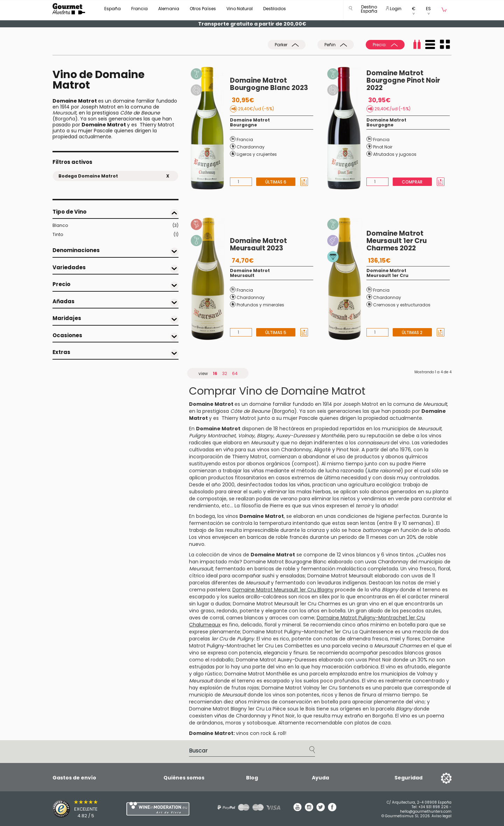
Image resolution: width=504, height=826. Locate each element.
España (113, 9)
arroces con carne (292, 618)
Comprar (412, 182)
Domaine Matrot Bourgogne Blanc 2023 (269, 84)
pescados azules (420, 611)
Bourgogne (243, 125)
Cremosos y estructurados (402, 305)
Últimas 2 (412, 332)
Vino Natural (240, 9)
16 (215, 373)
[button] (369, 10)
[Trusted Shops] (77, 809)
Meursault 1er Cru (387, 275)
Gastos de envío (74, 778)
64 (235, 373)
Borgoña (65, 119)
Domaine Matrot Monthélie (257, 674)
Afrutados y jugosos (395, 154)
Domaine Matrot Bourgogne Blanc (285, 562)
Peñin (336, 45)
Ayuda (320, 778)
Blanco (115, 225)
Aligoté (322, 450)
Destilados (275, 9)
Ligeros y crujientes (257, 154)
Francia (139, 9)
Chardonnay (251, 147)
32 (225, 373)
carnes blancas (245, 618)
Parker (287, 45)
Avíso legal (442, 816)
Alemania (169, 9)
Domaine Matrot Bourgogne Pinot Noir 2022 (403, 80)
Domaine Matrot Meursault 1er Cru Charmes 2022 (397, 241)
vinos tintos (400, 555)
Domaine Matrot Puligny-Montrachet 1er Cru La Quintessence (318, 632)
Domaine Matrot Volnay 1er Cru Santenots (313, 688)
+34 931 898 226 (433, 807)
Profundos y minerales (260, 305)
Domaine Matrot (250, 120)
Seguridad (408, 778)
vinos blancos (359, 555)
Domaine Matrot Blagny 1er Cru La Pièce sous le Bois (252, 709)
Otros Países (203, 9)
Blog (252, 778)
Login (394, 9)
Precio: (385, 45)
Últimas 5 (276, 332)
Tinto (115, 235)
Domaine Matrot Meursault (340, 576)
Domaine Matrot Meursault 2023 (258, 244)
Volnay (425, 674)
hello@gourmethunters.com (426, 811)
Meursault (242, 275)
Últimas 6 (276, 182)
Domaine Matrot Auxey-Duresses (276, 660)
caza (385, 723)
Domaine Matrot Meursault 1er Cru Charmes (287, 604)
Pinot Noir (383, 147)
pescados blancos (402, 653)
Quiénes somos (184, 778)
